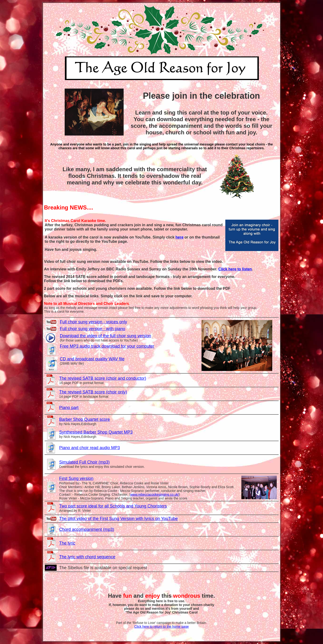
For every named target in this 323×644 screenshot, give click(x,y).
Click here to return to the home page (161, 627)
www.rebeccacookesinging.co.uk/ (155, 495)
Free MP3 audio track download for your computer (107, 346)
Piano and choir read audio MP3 (90, 448)
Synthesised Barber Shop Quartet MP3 (96, 432)
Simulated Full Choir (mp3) (84, 462)
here (180, 237)
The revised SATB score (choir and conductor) (103, 378)
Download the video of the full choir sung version (105, 336)
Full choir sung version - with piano (92, 329)
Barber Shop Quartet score (85, 419)
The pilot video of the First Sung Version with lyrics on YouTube (119, 519)
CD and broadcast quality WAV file (92, 359)
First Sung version (76, 478)
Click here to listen (235, 269)
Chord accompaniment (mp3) (87, 529)
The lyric (67, 543)
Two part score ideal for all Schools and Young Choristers (113, 506)
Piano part (69, 408)
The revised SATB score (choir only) (93, 392)
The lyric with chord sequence (87, 557)
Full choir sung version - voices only (93, 322)
